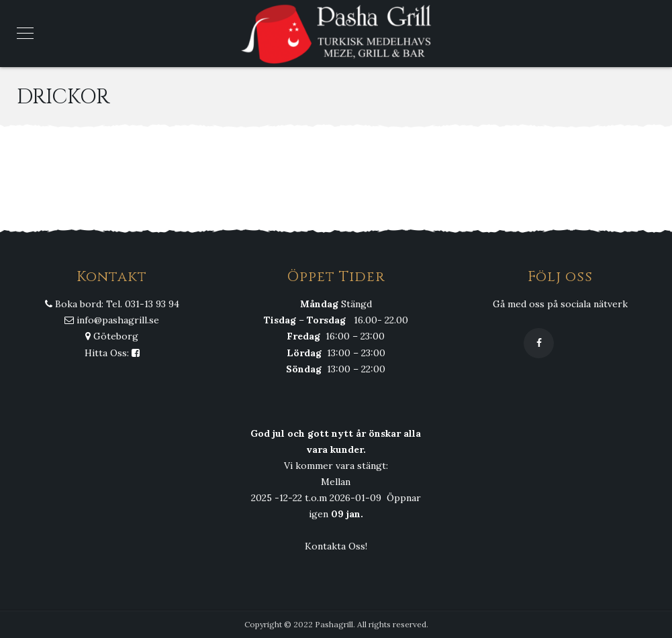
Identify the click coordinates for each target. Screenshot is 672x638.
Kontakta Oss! (336, 546)
